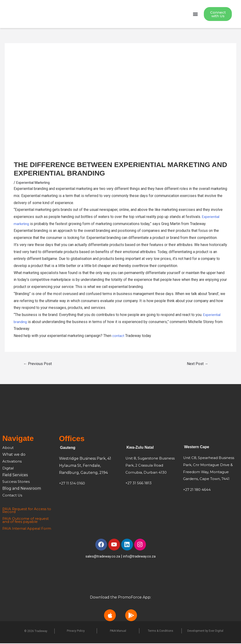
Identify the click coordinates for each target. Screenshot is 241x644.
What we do (14, 455)
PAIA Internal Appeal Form (28, 529)
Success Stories (17, 482)
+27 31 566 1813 (139, 484)
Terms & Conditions (161, 631)
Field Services (15, 475)
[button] (195, 14)
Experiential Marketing (35, 183)
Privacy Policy (76, 631)
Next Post (198, 364)
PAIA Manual (118, 631)
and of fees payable (21, 522)
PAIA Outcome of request (27, 519)
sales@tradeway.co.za (102, 557)
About (9, 448)
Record (9, 512)
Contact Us (13, 496)
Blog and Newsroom (22, 489)
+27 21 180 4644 (198, 490)
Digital (8, 469)
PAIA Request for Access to (28, 509)
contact (118, 336)
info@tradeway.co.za (141, 557)
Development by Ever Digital (205, 631)
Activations (12, 462)
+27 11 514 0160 (73, 484)
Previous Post (38, 364)
